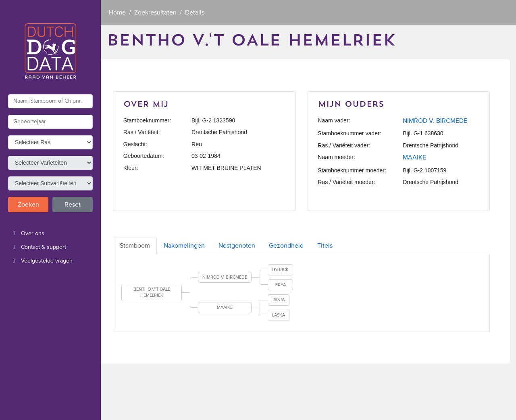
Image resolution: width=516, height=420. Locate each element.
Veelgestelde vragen (40, 261)
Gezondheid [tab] (286, 246)
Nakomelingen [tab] (184, 246)
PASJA (279, 300)
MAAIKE (414, 157)
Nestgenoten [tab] (237, 246)
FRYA (281, 285)
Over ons (26, 234)
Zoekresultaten (155, 12)
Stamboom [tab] (135, 246)
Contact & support (37, 247)
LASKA (279, 315)
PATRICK (280, 270)
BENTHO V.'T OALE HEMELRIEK (152, 293)
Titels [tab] (325, 246)
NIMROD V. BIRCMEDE (435, 121)
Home (117, 12)
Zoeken (28, 205)
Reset (73, 205)
